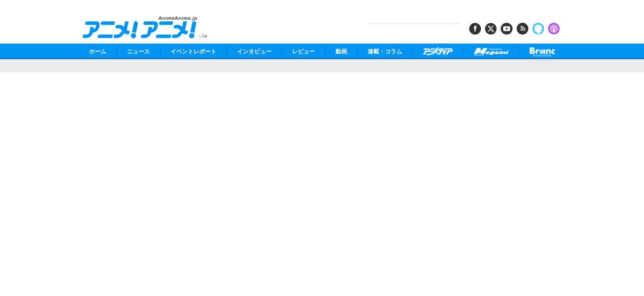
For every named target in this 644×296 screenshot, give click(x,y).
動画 (341, 51)
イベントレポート (193, 51)
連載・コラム (385, 51)
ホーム (98, 51)
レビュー (304, 51)
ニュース (138, 51)
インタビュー (254, 51)
